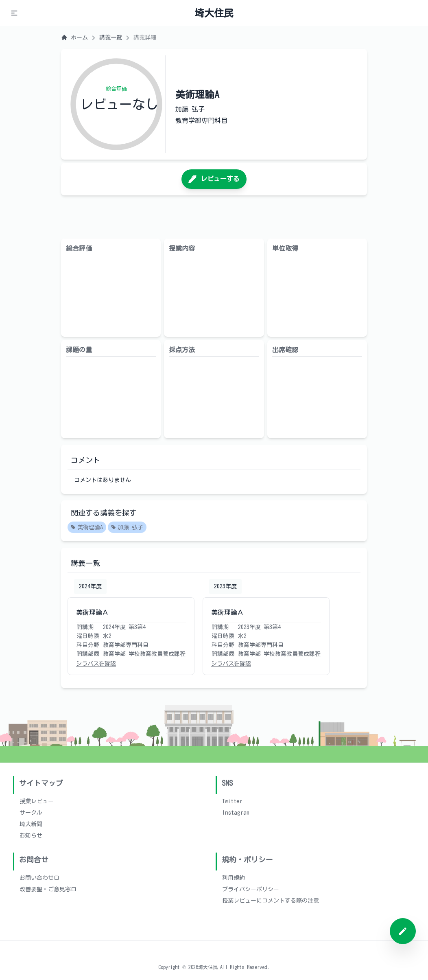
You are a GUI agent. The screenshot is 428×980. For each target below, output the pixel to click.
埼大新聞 (31, 824)
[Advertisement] (214, 217)
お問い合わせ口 (39, 878)
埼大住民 (214, 13)
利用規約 (234, 878)
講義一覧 (111, 37)
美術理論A (87, 528)
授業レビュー (37, 801)
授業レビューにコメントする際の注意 (271, 901)
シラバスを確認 (96, 664)
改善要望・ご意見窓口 (48, 889)
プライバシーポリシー (251, 889)
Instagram (236, 813)
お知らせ (31, 835)
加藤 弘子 (127, 528)
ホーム (74, 37)
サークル (31, 813)
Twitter (232, 801)
